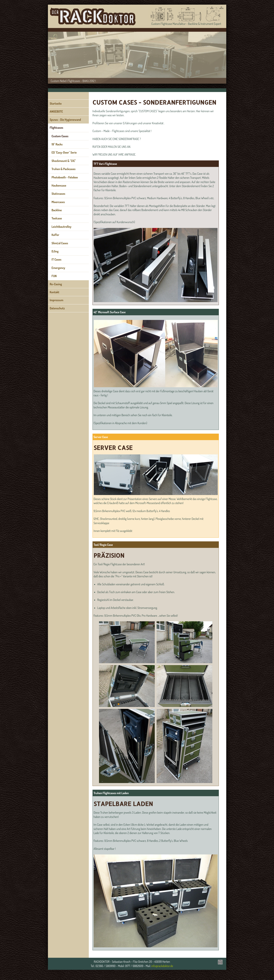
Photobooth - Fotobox (65, 177)
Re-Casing (56, 284)
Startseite (56, 103)
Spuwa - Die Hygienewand (65, 120)
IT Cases (57, 259)
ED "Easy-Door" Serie (64, 152)
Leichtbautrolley (62, 227)
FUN (54, 276)
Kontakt (55, 292)
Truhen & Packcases (64, 169)
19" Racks (57, 144)
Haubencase (59, 185)
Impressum (57, 300)
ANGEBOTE (56, 111)
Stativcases (59, 194)
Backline (57, 210)
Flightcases (57, 128)
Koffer (55, 235)
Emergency (58, 268)
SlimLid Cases (60, 243)
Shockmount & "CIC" (64, 161)
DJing (55, 251)
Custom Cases (60, 136)
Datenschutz (57, 308)
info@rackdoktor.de (162, 966)
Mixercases (58, 202)
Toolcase (57, 218)
